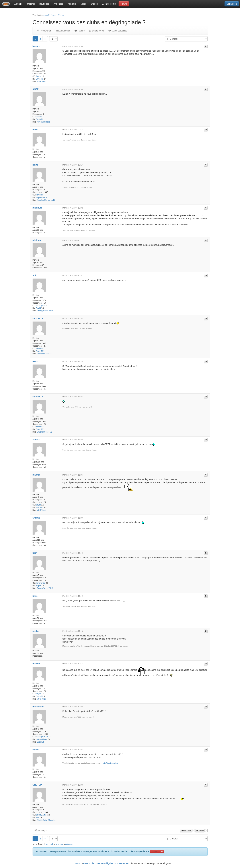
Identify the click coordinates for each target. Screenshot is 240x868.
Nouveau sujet (63, 31)
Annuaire (72, 4)
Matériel (31, 4)
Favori (200, 831)
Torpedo (39, 195)
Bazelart (40, 742)
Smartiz (36, 440)
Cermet (39, 117)
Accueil (46, 15)
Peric (35, 361)
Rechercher (44, 31)
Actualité (18, 4)
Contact (78, 863)
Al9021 (36, 89)
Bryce (38, 76)
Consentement (122, 863)
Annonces (58, 4)
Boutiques (44, 4)
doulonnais (38, 707)
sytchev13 (38, 318)
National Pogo (42, 739)
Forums (54, 15)
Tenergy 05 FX (42, 737)
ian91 (35, 165)
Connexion (232, 4)
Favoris (80, 31)
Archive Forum (109, 4)
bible (35, 130)
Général (61, 15)
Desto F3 (40, 119)
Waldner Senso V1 (45, 354)
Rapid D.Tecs (41, 197)
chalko (36, 631)
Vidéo (84, 4)
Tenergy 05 (41, 306)
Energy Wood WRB (45, 311)
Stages (94, 4)
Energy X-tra (41, 815)
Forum (124, 4)
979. (38, 817)
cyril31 (36, 750)
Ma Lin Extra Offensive (46, 820)
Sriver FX (40, 349)
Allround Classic (44, 122)
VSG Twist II (42, 82)
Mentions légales (105, 863)
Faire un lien (89, 863)
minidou (37, 240)
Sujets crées (97, 31)
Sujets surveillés (118, 31)
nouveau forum (157, 852)
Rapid (38, 308)
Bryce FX (40, 79)
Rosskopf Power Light (46, 200)
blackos (37, 46)
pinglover (37, 208)
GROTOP (37, 785)
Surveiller (186, 831)
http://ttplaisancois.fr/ (111, 763)
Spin (35, 275)
